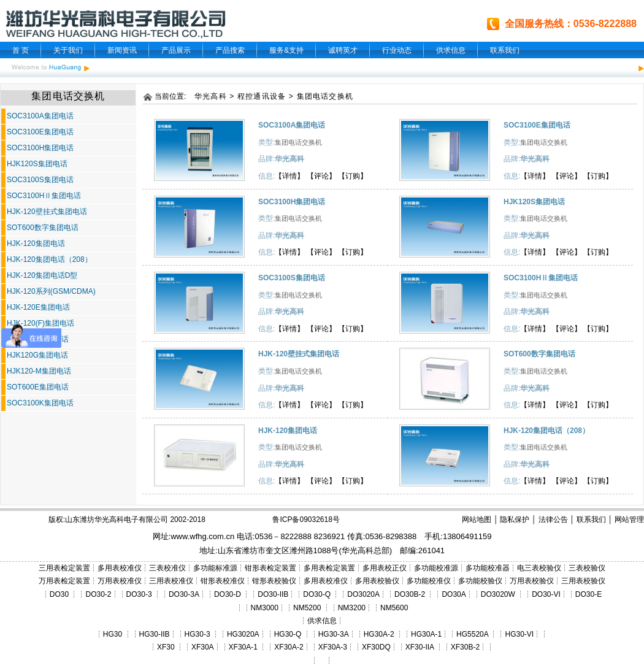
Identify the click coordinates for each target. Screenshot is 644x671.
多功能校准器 (488, 568)
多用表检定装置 (329, 568)
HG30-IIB (155, 634)
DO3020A (363, 594)
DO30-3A (184, 594)
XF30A (203, 647)
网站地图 (477, 520)
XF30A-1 (243, 647)
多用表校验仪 (377, 581)
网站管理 (629, 520)
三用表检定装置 (64, 568)
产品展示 (176, 50)
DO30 (59, 594)
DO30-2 (99, 594)
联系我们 (505, 50)
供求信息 (451, 50)
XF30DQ (376, 647)
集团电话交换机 (325, 96)
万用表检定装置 (64, 581)
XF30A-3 (333, 647)
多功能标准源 (215, 568)
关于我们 (68, 50)
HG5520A (472, 634)
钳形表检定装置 (270, 568)
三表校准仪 (167, 568)
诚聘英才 (343, 50)
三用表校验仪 (583, 581)
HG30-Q (288, 634)
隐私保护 (515, 520)
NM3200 (352, 608)
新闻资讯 (122, 50)
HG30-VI (519, 634)
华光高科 (211, 96)
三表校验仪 (587, 568)
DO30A (454, 594)
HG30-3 (197, 634)
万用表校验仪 (532, 581)
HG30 (113, 634)
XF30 (166, 647)
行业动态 (397, 50)
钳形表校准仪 (223, 581)
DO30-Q (317, 594)
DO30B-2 (410, 594)
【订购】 (353, 176)
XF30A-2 (289, 647)
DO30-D (228, 594)
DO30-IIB (273, 594)
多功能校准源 (436, 568)
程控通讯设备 (262, 96)
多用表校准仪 (120, 568)
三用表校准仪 (171, 581)
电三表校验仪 (539, 568)
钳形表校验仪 (274, 581)
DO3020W (498, 594)
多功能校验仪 (480, 581)
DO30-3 (139, 594)
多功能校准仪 (429, 581)
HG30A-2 (379, 634)
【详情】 (289, 176)
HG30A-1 (426, 634)
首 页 (21, 50)
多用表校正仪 (385, 568)
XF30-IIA (420, 647)
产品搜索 (230, 50)
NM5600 (394, 608)
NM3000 (265, 608)
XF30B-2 (465, 647)
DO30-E (588, 594)
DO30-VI (546, 594)
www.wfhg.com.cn (202, 536)
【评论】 (321, 176)
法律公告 (553, 520)
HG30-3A (334, 634)
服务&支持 (286, 50)
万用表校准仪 (120, 581)
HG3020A (243, 634)
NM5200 (307, 608)
